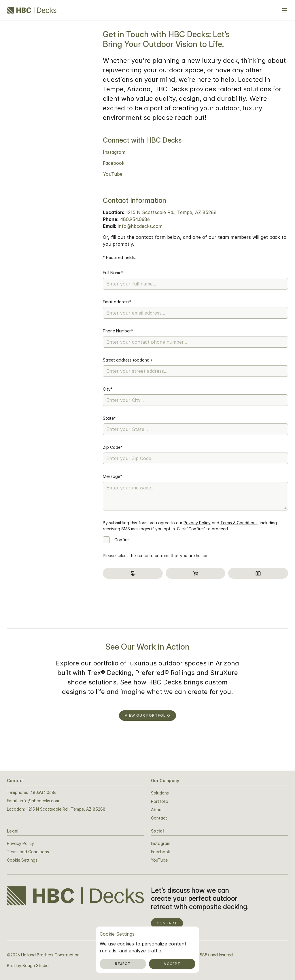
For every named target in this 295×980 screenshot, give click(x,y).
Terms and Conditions (28, 852)
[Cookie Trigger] (22, 860)
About (157, 810)
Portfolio (160, 801)
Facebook (114, 163)
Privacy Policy (197, 523)
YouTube (113, 174)
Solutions (160, 793)
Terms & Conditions (239, 523)
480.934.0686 (135, 219)
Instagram (114, 152)
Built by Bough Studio (28, 965)
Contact (159, 818)
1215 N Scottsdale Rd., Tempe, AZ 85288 (171, 212)
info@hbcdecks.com (140, 226)
